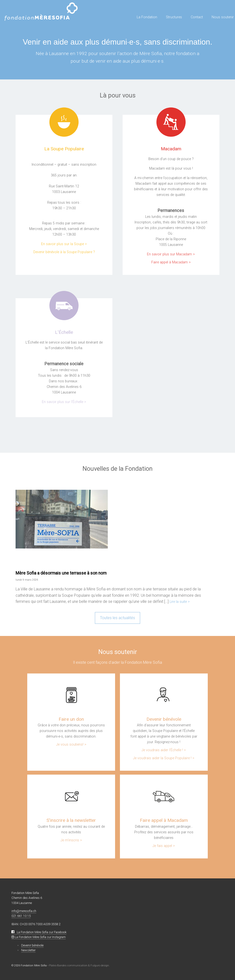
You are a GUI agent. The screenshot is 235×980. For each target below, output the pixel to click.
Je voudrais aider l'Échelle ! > (164, 750)
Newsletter (28, 950)
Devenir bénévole (32, 945)
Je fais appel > (164, 846)
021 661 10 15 (21, 916)
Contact (197, 17)
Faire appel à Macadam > (171, 262)
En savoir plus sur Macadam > (171, 254)
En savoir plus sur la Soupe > (64, 244)
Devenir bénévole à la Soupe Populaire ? (64, 252)
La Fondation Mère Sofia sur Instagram (39, 937)
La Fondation (147, 17)
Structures (174, 17)
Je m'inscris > (71, 840)
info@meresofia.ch (24, 911)
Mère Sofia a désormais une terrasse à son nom (61, 573)
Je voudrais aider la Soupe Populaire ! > (164, 758)
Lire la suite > (180, 602)
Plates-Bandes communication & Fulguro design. (79, 965)
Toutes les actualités (117, 618)
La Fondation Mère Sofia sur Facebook (39, 932)
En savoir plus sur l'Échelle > (64, 402)
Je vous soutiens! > (71, 745)
